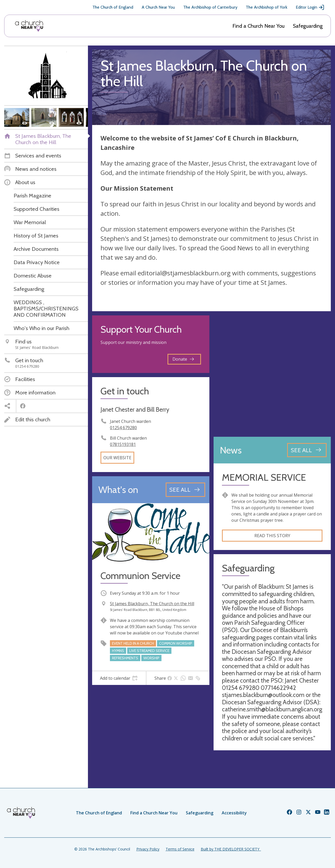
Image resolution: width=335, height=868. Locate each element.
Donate (183, 359)
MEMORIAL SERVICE (264, 477)
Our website (117, 458)
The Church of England (113, 7)
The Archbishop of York (267, 7)
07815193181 (123, 444)
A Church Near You (158, 7)
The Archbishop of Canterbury (210, 7)
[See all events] (185, 490)
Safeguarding (308, 26)
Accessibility (234, 813)
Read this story (272, 536)
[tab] (119, 678)
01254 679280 (123, 428)
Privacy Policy (148, 849)
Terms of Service (180, 849)
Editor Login (310, 7)
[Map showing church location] (272, 374)
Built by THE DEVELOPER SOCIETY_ (231, 849)
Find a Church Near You (258, 26)
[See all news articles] (307, 450)
